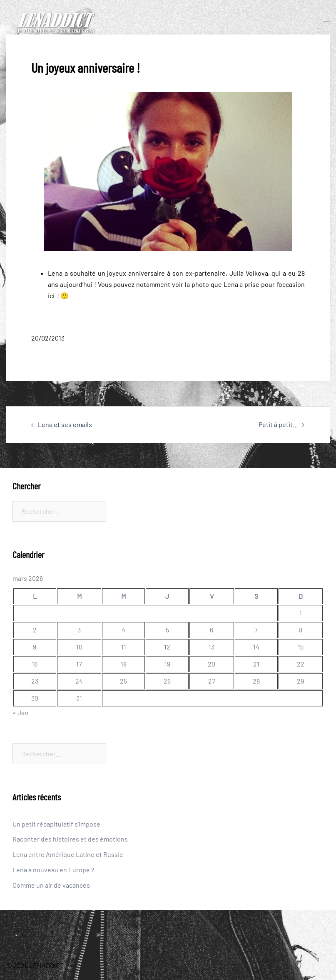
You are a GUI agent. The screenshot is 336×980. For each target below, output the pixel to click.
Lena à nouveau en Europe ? (53, 870)
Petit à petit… (278, 424)
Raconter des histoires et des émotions (70, 839)
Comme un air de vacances (51, 885)
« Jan (20, 712)
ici (51, 295)
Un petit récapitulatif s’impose (56, 824)
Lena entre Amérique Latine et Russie (68, 854)
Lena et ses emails (65, 424)
